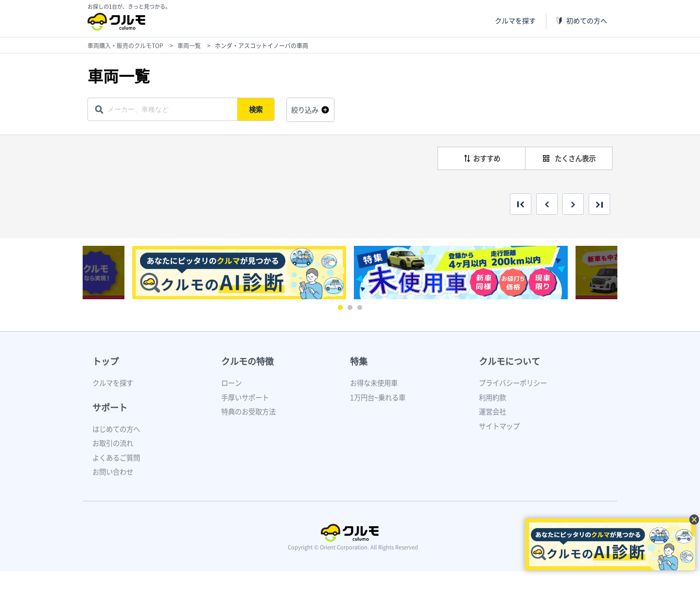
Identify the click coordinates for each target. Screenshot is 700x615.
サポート (110, 407)
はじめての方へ (116, 429)
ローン (231, 383)
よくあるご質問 (116, 458)
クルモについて (509, 361)
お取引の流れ (113, 443)
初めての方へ (587, 21)
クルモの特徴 (247, 361)
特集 (359, 361)
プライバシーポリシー (513, 383)
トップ (105, 361)
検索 (256, 109)
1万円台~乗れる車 (378, 397)
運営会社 (492, 411)
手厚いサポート (245, 397)
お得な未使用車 (374, 383)
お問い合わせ (113, 472)
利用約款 (492, 397)
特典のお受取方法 (248, 411)
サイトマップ (499, 426)
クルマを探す (515, 21)
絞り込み (305, 110)
